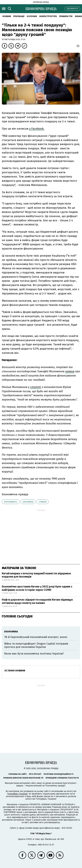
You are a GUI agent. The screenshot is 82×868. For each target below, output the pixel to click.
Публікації (19, 16)
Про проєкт (35, 774)
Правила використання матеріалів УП (23, 778)
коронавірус (11, 502)
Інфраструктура (48, 16)
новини (7, 16)
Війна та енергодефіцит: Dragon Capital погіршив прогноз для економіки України (36, 645)
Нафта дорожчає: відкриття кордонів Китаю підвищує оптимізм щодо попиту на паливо (37, 601)
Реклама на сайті (18, 774)
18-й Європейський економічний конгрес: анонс (36, 637)
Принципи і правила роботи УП (62, 778)
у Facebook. (37, 129)
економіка (28, 502)
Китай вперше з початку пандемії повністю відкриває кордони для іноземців (36, 575)
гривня (43, 502)
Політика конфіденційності (59, 774)
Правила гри (66, 16)
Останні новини (15, 671)
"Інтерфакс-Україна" (17, 794)
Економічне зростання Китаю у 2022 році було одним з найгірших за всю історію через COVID (37, 588)
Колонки (32, 16)
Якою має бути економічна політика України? (34, 654)
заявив (70, 371)
